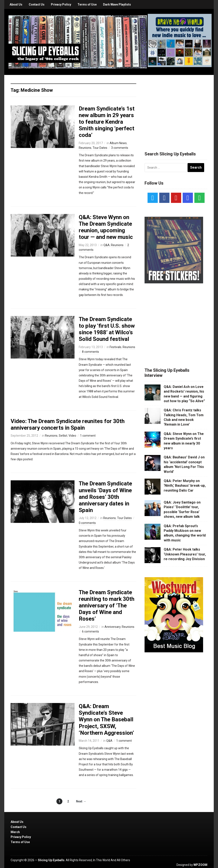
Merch (15, 832)
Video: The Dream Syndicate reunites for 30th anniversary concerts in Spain (68, 424)
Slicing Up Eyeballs (51, 860)
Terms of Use (87, 4)
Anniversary (113, 627)
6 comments (90, 631)
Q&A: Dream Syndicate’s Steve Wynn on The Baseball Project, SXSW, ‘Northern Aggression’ (106, 720)
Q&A (107, 245)
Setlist (63, 436)
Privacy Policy (61, 4)
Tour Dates (100, 148)
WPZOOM (200, 865)
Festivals (115, 347)
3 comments (120, 148)
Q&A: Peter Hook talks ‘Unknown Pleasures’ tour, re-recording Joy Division (185, 554)
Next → (81, 801)
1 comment (88, 436)
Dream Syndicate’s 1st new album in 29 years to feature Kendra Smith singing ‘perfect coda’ (107, 122)
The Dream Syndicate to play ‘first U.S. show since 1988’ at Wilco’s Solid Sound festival (107, 329)
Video (72, 436)
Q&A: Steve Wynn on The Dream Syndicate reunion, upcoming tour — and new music (106, 227)
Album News (118, 143)
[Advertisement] (176, 108)
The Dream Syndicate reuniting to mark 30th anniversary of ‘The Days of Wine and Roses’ (107, 606)
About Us (16, 4)
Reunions (85, 148)
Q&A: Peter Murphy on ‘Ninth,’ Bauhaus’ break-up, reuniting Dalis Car (185, 486)
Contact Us (37, 4)
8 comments (90, 352)
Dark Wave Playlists (117, 4)
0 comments (87, 523)
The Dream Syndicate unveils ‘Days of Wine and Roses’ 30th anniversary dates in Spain (105, 497)
